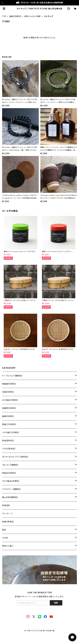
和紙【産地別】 (8, 441)
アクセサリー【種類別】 (11, 489)
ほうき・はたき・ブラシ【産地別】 (15, 457)
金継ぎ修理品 (8, 522)
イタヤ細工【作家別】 (11, 432)
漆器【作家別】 (8, 392)
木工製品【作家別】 (10, 400)
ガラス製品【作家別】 (11, 481)
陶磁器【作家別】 (9, 384)
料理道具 (6, 505)
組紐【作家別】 (15, 16)
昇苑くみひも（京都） (33, 16)
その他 (5, 538)
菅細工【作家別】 (9, 424)
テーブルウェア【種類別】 (12, 376)
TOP (4, 16)
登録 (56, 603)
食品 (4, 530)
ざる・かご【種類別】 (10, 465)
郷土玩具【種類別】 (10, 497)
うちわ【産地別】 (9, 449)
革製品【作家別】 (9, 473)
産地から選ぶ (8, 546)
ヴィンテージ (8, 513)
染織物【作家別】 (9, 408)
